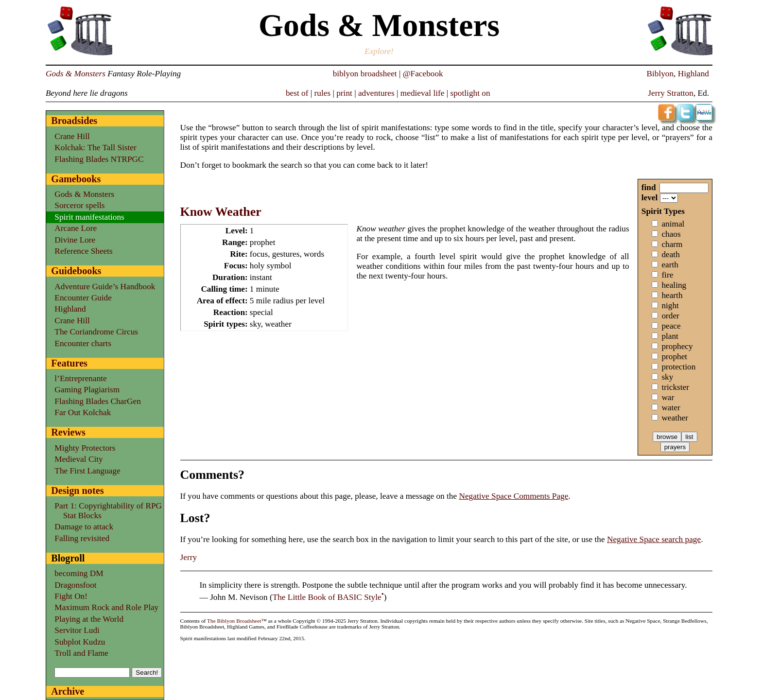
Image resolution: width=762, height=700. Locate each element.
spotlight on (470, 93)
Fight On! (71, 596)
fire (667, 275)
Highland (693, 74)
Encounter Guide (83, 298)
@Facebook (423, 74)
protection (678, 367)
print (344, 93)
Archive (68, 691)
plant (670, 336)
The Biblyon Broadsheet (234, 621)
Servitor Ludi (77, 630)
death (670, 254)
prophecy (677, 346)
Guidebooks (76, 271)
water (671, 408)
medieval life (423, 93)
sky (667, 377)
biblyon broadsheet (365, 74)
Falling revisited (82, 538)
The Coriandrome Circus (96, 332)
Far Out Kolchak (83, 412)
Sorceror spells (79, 205)
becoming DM (79, 573)
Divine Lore (75, 240)
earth (670, 265)
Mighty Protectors (85, 448)
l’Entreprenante (80, 378)
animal (673, 224)
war (668, 397)
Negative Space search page (654, 539)
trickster (675, 387)
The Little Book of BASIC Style (327, 597)
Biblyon (660, 74)
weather (675, 418)
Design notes (77, 490)
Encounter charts (83, 343)
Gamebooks (76, 179)
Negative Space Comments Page (513, 496)
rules (323, 93)
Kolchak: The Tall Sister (95, 148)
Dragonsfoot (75, 585)
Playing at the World (89, 619)
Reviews (68, 432)
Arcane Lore (76, 228)
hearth (672, 295)
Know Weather (221, 212)
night (670, 306)
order (670, 316)
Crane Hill (72, 136)
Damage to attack (84, 527)
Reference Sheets (83, 251)
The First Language (87, 471)
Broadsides (74, 121)
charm (672, 244)
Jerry (189, 557)
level (650, 198)
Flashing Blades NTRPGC (99, 159)
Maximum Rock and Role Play (106, 607)
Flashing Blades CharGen (97, 401)
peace (671, 326)
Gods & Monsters (76, 74)
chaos (671, 234)
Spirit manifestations (89, 217)
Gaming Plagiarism (87, 390)
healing (674, 285)
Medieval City (78, 459)
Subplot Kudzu (80, 642)
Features (69, 363)
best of (297, 93)
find (649, 187)
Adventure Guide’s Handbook (105, 287)
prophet (674, 357)
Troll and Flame (81, 653)
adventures (376, 93)
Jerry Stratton (671, 93)
